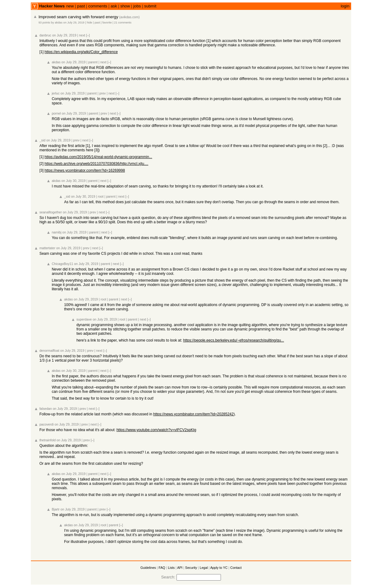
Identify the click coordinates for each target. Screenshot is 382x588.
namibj (57, 232)
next (82, 35)
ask (114, 6)
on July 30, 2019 (73, 181)
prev (103, 93)
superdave (84, 319)
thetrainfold (48, 440)
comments (98, 6)
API (180, 568)
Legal (204, 568)
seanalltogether (51, 212)
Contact (236, 568)
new (70, 6)
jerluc (56, 93)
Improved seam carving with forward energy (79, 17)
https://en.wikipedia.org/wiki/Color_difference (81, 52)
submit (150, 6)
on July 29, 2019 (74, 23)
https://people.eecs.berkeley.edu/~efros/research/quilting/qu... (233, 340)
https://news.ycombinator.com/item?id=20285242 (193, 414)
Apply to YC (219, 568)
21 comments (123, 23)
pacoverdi (47, 424)
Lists (171, 568)
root (101, 196)
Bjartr (56, 509)
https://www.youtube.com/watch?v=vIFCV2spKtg (156, 430)
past (81, 6)
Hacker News (52, 6)
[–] (88, 35)
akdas (59, 23)
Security (191, 568)
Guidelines (148, 568)
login (345, 6)
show (125, 6)
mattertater (48, 248)
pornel (56, 113)
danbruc (46, 35)
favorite (107, 23)
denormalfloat (50, 351)
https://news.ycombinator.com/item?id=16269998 (85, 170)
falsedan (46, 409)
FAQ (162, 568)
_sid (43, 140)
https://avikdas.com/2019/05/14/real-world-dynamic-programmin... (98, 157)
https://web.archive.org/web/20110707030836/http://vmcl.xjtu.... (96, 164)
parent (93, 62)
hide (89, 23)
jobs (137, 6)
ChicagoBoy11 (62, 264)
